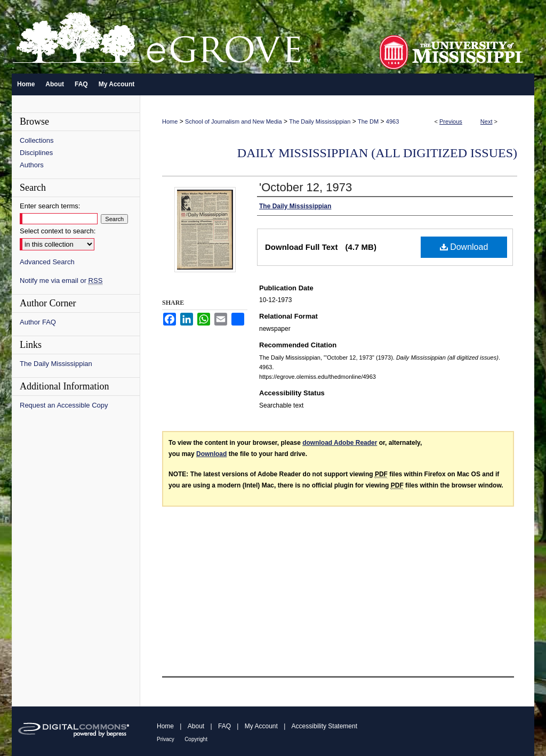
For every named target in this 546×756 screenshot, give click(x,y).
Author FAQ (38, 322)
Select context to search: (58, 231)
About (196, 726)
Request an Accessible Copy (64, 405)
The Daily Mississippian (320, 121)
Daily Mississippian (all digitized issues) (377, 153)
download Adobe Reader (340, 443)
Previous (451, 121)
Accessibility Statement (324, 726)
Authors (32, 165)
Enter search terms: (50, 206)
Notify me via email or (61, 281)
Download (464, 247)
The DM (368, 121)
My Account (261, 726)
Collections (37, 140)
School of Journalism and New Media (234, 121)
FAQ (224, 726)
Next (487, 121)
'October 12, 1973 (306, 187)
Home (170, 121)
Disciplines (36, 153)
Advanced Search (47, 262)
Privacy (166, 739)
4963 (392, 121)
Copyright (196, 739)
